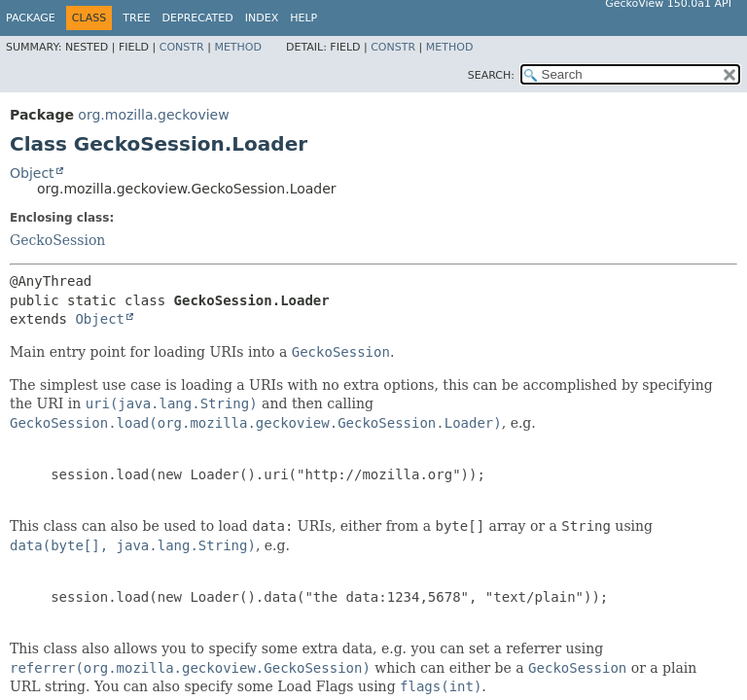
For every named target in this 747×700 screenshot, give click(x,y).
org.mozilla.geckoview (153, 115)
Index (262, 18)
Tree (136, 18)
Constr (182, 47)
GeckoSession (57, 240)
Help (303, 18)
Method (238, 47)
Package (31, 18)
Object (32, 173)
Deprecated (198, 18)
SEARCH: (491, 75)
